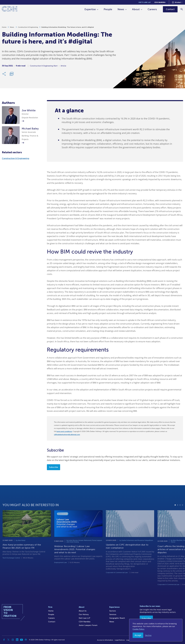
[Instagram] (13, 640)
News (121, 9)
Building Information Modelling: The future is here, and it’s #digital (68, 28)
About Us (83, 611)
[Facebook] (4, 640)
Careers (152, 9)
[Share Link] (4, 75)
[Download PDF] (12, 75)
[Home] (10, 9)
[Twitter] (8, 640)
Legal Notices (120, 640)
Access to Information (105, 640)
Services (113, 614)
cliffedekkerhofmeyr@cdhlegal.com (67, 435)
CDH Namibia (160, 2)
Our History (84, 614)
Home (4, 28)
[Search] (182, 9)
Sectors (113, 611)
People (108, 9)
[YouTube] (21, 640)
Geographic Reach (117, 618)
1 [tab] (175, 515)
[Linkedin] (17, 640)
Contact (52, 622)
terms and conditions (64, 431)
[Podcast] (26, 640)
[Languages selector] (177, 2)
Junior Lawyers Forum (88, 625)
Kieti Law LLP (145, 2)
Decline (148, 635)
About (136, 9)
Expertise (90, 9)
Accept (138, 635)
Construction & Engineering (28, 28)
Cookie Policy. (139, 629)
